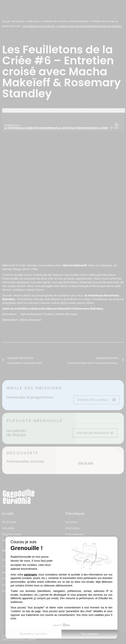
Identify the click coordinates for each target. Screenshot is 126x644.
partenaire (31, 575)
